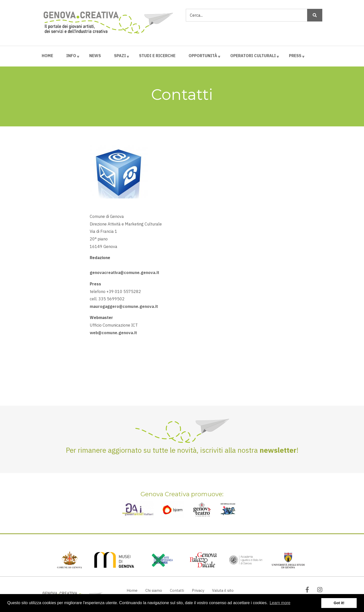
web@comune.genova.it (113, 333)
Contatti (177, 590)
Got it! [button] (339, 603)
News (95, 56)
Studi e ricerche (157, 56)
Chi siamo (154, 590)
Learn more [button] (280, 603)
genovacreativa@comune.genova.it (124, 273)
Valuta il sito (223, 590)
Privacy (198, 590)
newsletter (278, 450)
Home (47, 56)
